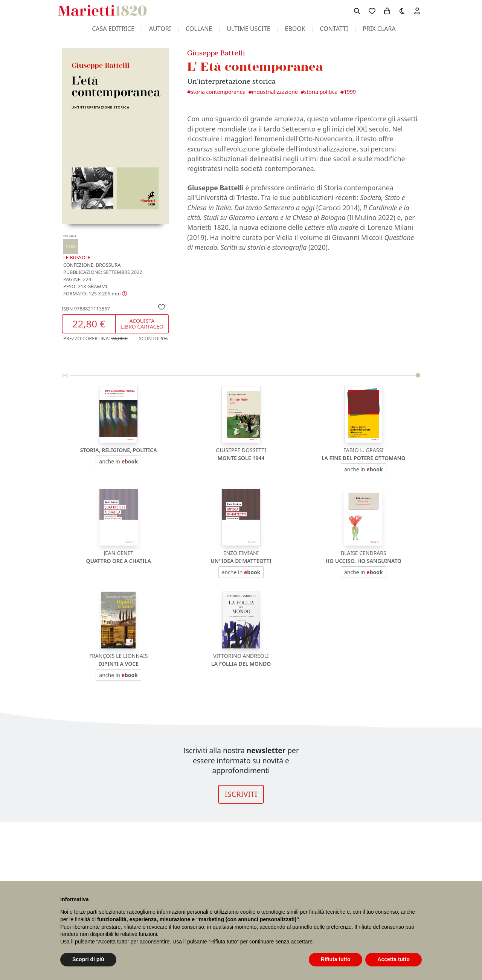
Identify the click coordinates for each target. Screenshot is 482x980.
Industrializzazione (275, 92)
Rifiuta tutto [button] (336, 959)
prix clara (379, 29)
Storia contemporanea (218, 92)
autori (160, 29)
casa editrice (113, 29)
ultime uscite (248, 29)
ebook (295, 29)
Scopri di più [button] (88, 959)
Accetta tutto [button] (394, 959)
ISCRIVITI (241, 794)
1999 (350, 92)
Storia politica (321, 92)
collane (199, 29)
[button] (95, 294)
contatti (334, 29)
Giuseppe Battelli (216, 53)
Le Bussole (77, 247)
